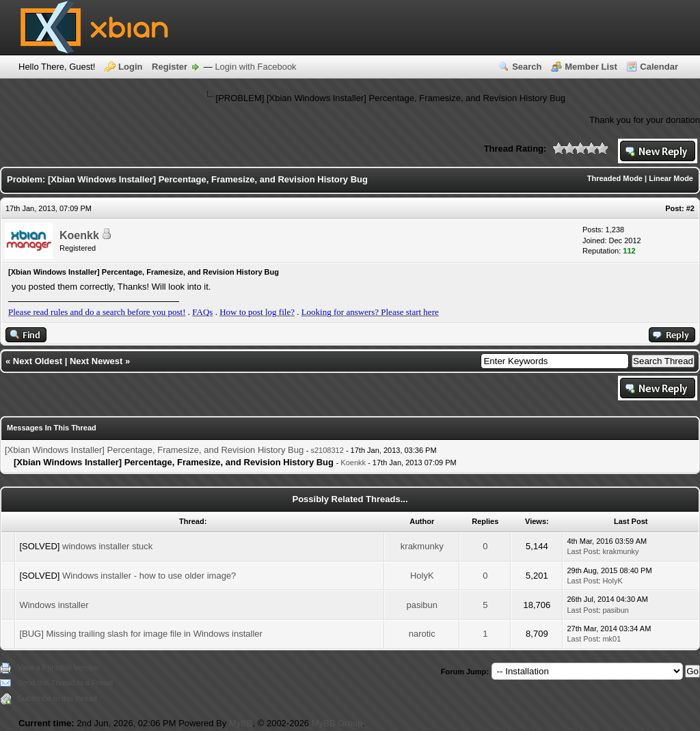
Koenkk (79, 235)
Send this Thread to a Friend (65, 682)
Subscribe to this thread (57, 698)
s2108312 (327, 450)
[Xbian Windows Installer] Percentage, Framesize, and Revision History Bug (154, 450)
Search (527, 67)
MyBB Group (337, 723)
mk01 (611, 639)
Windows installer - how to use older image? (149, 576)
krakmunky (422, 546)
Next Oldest (38, 361)
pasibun (422, 605)
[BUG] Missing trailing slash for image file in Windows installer (140, 634)
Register (170, 67)
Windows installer (54, 605)
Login (130, 67)
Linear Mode (671, 178)
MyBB (241, 723)
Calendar (659, 67)
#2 (690, 208)
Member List (591, 67)
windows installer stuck (107, 546)
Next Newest (96, 361)
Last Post (582, 551)
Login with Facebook (255, 67)
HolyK (422, 576)
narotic (422, 634)
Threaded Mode (615, 178)
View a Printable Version (58, 667)
